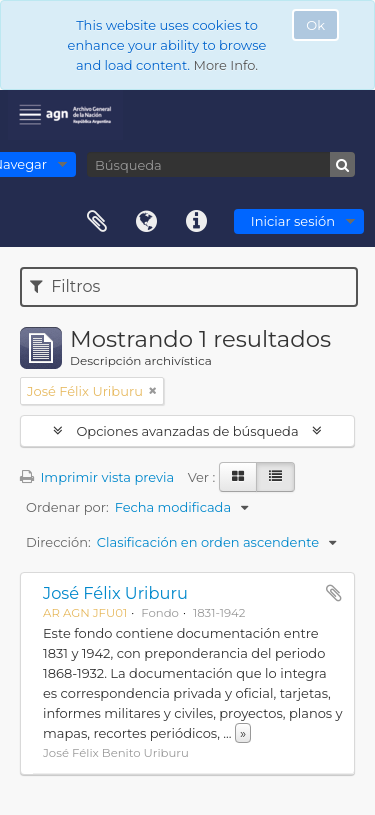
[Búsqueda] (221, 164)
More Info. (225, 65)
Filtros (65, 286)
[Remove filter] (153, 391)
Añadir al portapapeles (334, 593)
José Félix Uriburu (115, 593)
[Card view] (238, 477)
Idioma (147, 222)
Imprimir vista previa (97, 477)
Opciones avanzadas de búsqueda (187, 431)
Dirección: (58, 542)
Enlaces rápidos (197, 222)
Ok (315, 25)
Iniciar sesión (293, 221)
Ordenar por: (67, 507)
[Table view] (275, 477)
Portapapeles (97, 222)
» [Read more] (243, 733)
